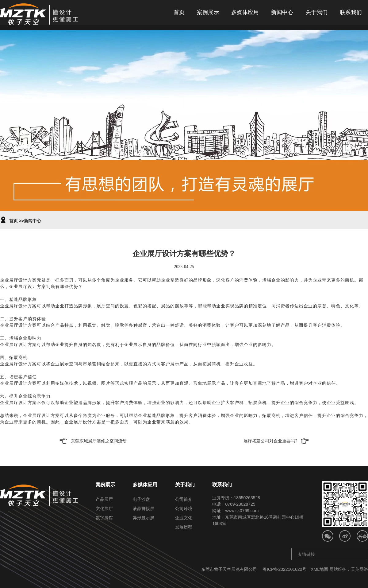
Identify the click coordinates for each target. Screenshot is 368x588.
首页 (179, 12)
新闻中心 (282, 12)
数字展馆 (104, 518)
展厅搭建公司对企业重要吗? (270, 441)
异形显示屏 (144, 518)
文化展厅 (104, 508)
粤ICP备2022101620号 (284, 569)
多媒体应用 (245, 12)
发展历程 (184, 527)
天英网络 (359, 569)
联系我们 (351, 12)
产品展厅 (104, 499)
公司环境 (184, 508)
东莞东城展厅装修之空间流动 (99, 441)
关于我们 (316, 12)
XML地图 (319, 569)
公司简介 (184, 499)
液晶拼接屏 (144, 508)
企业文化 (184, 518)
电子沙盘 (141, 499)
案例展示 (208, 12)
